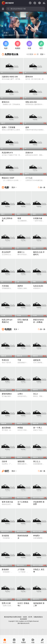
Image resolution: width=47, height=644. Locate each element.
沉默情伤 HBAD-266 (10, 77)
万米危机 (5, 286)
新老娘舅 (5, 569)
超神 (27, 127)
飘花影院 (8, 3)
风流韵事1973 (7, 153)
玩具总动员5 (38, 286)
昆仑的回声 (6, 252)
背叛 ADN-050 (31, 102)
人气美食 (21, 569)
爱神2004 (29, 77)
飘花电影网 (8, 617)
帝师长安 (5, 360)
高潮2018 (29, 153)
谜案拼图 (21, 461)
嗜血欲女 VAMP (8, 178)
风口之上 (37, 461)
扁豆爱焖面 (6, 428)
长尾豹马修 (38, 218)
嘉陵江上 (21, 252)
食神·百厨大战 (7, 502)
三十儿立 (29, 178)
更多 (43, 54)
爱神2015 (6, 102)
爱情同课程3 (7, 394)
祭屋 (19, 218)
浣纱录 (4, 461)
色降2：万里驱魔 (8, 127)
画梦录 (20, 286)
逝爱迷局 (37, 360)
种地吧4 (36, 536)
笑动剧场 (5, 536)
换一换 (42, 187)
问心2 (35, 394)
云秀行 (20, 394)
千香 (19, 360)
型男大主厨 (6, 603)
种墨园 (20, 428)
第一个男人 (38, 428)
